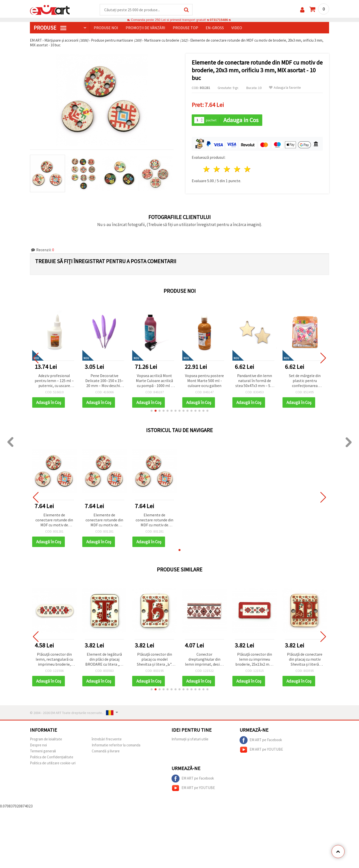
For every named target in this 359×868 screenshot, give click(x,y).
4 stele (237, 169)
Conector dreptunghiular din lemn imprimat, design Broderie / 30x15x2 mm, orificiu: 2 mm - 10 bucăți (205, 660)
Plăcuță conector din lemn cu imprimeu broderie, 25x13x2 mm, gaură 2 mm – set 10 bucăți (255, 660)
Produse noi (106, 28)
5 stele (247, 169)
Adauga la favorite (285, 88)
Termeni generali (43, 751)
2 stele (217, 169)
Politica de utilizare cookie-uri (53, 763)
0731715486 (219, 20)
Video (237, 28)
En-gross (215, 28)
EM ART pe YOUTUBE (261, 750)
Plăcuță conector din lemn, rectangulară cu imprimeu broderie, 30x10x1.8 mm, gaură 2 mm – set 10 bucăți (54, 660)
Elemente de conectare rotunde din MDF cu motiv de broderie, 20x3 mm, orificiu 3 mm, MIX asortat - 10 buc (54, 520)
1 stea (207, 169)
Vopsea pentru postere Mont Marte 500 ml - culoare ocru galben (255, 381)
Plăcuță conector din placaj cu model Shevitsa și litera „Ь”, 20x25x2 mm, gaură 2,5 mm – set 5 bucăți (155, 660)
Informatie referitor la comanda (116, 745)
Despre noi (38, 745)
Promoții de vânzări (145, 28)
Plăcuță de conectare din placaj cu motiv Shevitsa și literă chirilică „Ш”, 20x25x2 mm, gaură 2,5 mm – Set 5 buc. (305, 660)
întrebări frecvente (107, 739)
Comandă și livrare (106, 751)
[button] (152, 411)
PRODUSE (50, 28)
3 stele (227, 169)
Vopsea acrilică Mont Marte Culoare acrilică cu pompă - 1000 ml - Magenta (205, 381)
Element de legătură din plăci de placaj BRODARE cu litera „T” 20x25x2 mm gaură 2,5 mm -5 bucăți (104, 660)
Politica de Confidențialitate (52, 757)
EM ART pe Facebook (261, 740)
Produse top (185, 28)
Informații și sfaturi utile (190, 739)
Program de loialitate (46, 739)
